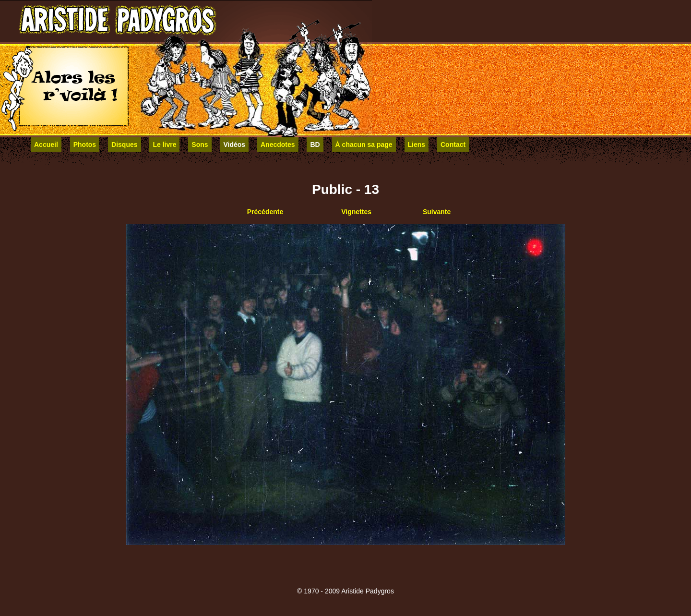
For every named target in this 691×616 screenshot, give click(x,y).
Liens (417, 145)
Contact (453, 145)
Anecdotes (278, 145)
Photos (85, 145)
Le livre (164, 145)
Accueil (46, 145)
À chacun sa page (364, 145)
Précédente (265, 212)
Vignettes (356, 212)
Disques (124, 145)
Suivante (437, 212)
